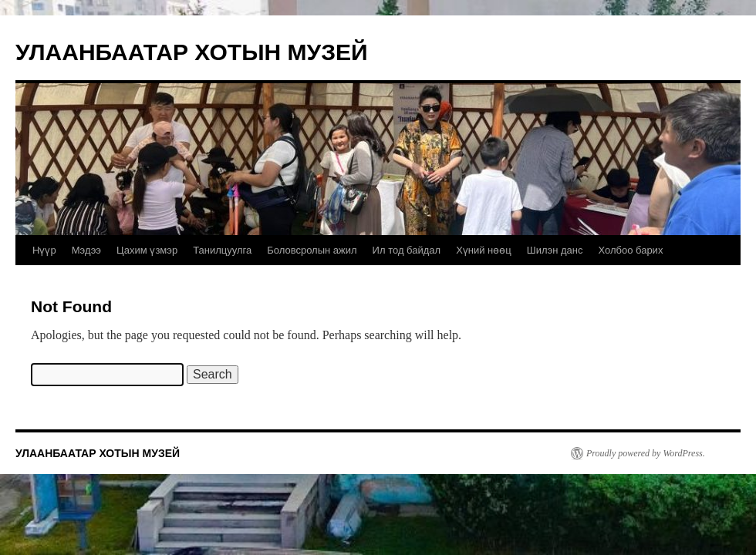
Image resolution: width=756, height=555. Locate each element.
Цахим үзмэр (147, 250)
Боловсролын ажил (312, 250)
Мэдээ (86, 250)
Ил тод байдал (407, 250)
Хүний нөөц (484, 250)
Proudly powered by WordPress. (646, 453)
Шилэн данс (555, 250)
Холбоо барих (630, 250)
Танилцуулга (222, 250)
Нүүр (44, 250)
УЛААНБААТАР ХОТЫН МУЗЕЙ (192, 52)
